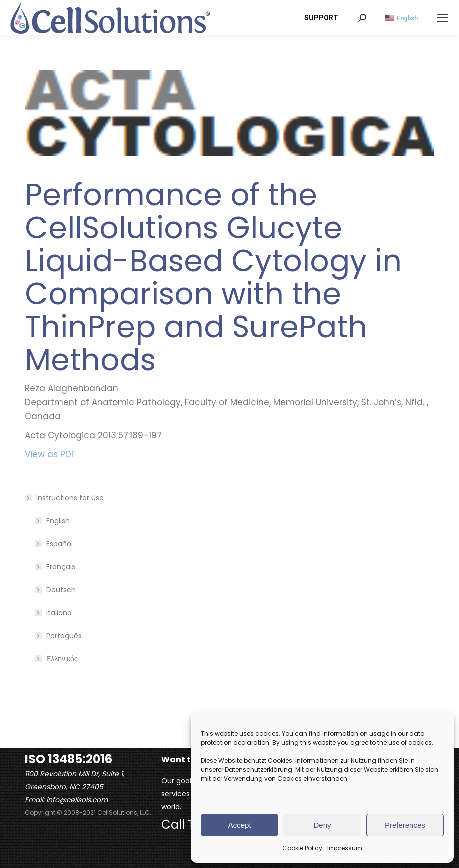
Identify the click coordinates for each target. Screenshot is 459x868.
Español (60, 544)
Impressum (345, 848)
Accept (240, 825)
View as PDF (50, 454)
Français (61, 567)
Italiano (59, 613)
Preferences (405, 825)
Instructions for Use (65, 498)
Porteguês (64, 636)
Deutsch (61, 590)
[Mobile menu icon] (443, 18)
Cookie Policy (302, 848)
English (58, 521)
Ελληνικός (62, 659)
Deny (322, 825)
